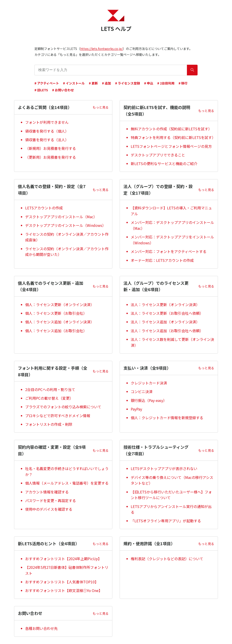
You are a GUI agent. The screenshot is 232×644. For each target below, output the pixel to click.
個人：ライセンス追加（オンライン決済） (60, 322)
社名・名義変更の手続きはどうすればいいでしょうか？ (67, 471)
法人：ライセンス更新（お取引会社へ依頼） (167, 313)
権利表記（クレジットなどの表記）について (167, 559)
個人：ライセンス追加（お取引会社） (56, 331)
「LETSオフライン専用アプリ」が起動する (166, 521)
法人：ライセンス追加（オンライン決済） (165, 322)
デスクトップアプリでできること (158, 155)
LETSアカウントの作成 (44, 208)
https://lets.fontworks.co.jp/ (101, 49)
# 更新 (93, 83)
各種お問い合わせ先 (41, 628)
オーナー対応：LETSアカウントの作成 (162, 260)
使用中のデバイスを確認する (49, 509)
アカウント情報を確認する (47, 492)
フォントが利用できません (47, 122)
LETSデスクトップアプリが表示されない (164, 468)
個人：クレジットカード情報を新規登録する (167, 418)
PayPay (136, 409)
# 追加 (106, 83)
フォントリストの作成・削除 (49, 424)
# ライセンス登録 (128, 83)
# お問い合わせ (63, 90)
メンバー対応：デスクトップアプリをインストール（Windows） (172, 240)
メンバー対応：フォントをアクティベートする (169, 251)
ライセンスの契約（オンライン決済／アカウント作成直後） (67, 237)
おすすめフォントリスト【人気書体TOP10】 (62, 582)
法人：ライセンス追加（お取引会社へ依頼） (167, 331)
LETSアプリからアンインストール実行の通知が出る (171, 509)
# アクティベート (47, 83)
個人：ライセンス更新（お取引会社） (56, 313)
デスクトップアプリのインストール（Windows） (65, 225)
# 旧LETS (41, 90)
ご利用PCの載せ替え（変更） (49, 398)
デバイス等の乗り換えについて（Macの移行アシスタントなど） (172, 480)
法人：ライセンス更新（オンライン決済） (165, 305)
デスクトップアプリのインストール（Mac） (61, 217)
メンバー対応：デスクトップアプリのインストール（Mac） (172, 225)
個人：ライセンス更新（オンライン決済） (60, 305)
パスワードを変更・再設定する (51, 500)
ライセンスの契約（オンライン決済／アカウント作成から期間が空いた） (67, 252)
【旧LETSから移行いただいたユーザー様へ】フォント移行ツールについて (171, 495)
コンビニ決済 (142, 391)
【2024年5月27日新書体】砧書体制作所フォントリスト (67, 570)
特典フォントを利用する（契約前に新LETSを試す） (172, 137)
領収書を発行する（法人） (47, 140)
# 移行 (183, 83)
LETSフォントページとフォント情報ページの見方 (171, 146)
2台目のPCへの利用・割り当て (50, 389)
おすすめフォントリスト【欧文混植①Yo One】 (64, 590)
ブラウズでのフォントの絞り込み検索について (63, 407)
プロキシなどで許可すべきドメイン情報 (58, 416)
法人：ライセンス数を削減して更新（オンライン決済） (172, 342)
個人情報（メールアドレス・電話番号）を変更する (67, 483)
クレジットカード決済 (149, 383)
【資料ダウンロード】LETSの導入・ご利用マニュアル (171, 211)
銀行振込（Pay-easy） (149, 400)
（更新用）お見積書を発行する (51, 157)
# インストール (74, 83)
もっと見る (101, 107)
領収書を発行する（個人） (47, 131)
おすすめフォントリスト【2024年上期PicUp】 (63, 559)
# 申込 (149, 83)
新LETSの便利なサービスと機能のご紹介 (164, 163)
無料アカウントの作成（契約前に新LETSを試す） (171, 129)
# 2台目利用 (166, 83)
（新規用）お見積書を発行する (51, 148)
